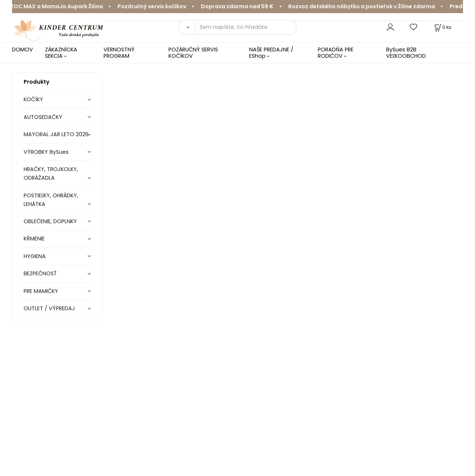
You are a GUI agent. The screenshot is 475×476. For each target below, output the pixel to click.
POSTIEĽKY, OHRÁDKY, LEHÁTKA (51, 200)
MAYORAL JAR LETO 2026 (56, 134)
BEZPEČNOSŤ (40, 273)
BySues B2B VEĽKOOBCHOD (406, 53)
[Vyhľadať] (186, 27)
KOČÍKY (33, 99)
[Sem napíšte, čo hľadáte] (246, 27)
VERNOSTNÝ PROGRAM (119, 53)
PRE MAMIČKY (41, 291)
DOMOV (23, 50)
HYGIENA (35, 256)
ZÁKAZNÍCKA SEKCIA (61, 53)
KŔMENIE (34, 239)
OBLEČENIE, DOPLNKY (50, 221)
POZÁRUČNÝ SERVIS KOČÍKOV (193, 53)
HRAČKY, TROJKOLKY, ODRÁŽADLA (51, 173)
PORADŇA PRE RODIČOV (336, 53)
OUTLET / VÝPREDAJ (49, 308)
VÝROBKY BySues (46, 152)
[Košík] (442, 27)
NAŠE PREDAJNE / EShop (271, 53)
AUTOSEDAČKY (43, 117)
